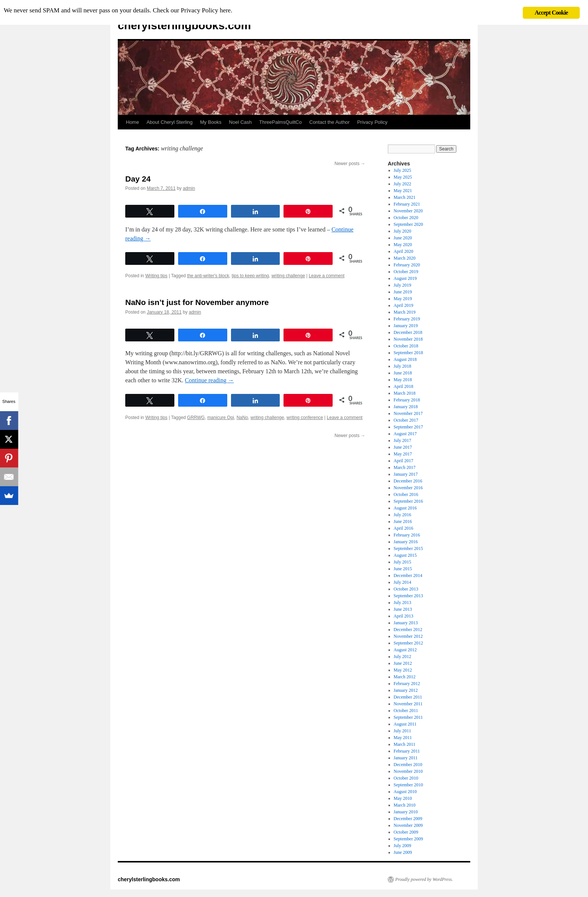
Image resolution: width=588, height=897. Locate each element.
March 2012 (405, 677)
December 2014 (408, 575)
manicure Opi (221, 418)
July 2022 (403, 184)
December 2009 (408, 819)
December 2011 (408, 697)
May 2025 (403, 177)
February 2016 (407, 535)
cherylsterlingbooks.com (184, 25)
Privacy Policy (372, 122)
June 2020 (403, 238)
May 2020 (403, 245)
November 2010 (408, 771)
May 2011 (403, 738)
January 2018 (406, 407)
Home (133, 122)
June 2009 (403, 852)
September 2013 (408, 596)
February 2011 (407, 751)
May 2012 (403, 670)
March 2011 (405, 744)
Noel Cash (241, 122)
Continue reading (209, 380)
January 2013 (406, 623)
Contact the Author (330, 122)
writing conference (305, 418)
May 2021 (403, 191)
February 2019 (407, 319)
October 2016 (406, 494)
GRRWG (196, 418)
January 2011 (406, 758)
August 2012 (405, 650)
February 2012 (407, 684)
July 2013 (403, 603)
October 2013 (406, 589)
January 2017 (406, 474)
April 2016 (403, 528)
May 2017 (403, 454)
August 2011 (405, 724)
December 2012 (408, 630)
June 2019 (403, 292)
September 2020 (408, 224)
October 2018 (406, 346)
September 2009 (408, 839)
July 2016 (403, 515)
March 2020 (405, 258)
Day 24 (138, 179)
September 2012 (408, 643)
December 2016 (408, 481)
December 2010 (408, 765)
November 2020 (408, 211)
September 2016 (408, 501)
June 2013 (403, 609)
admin (189, 188)
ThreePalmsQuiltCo (280, 122)
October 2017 (406, 420)
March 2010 (405, 805)
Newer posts (350, 164)
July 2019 (403, 285)
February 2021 (407, 204)
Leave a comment (326, 276)
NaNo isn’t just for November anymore (197, 302)
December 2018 (408, 332)
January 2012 (406, 690)
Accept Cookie (551, 13)
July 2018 (403, 366)
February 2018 (407, 400)
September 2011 (408, 717)
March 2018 (405, 393)
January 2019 (406, 326)
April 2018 (403, 386)
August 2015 (405, 555)
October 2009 (406, 832)
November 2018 (408, 339)
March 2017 (405, 467)
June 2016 (403, 521)
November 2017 (408, 413)
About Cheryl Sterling (170, 122)
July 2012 (403, 657)
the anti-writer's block (208, 276)
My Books (211, 122)
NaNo (242, 418)
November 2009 (408, 825)
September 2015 (408, 548)
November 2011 (408, 704)
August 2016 (405, 508)
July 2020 (403, 231)
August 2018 (405, 359)
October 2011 (406, 711)
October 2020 (406, 218)
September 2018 (408, 353)
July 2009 (403, 846)
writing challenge (288, 276)
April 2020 (403, 251)
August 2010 (405, 792)
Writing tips (156, 276)
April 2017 (403, 461)
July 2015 (403, 562)
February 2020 (407, 265)
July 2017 (403, 440)
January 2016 (406, 542)
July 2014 (403, 582)
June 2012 (403, 663)
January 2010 (406, 812)
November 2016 (408, 488)
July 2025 (403, 170)
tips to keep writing (250, 276)
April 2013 (403, 616)
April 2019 (403, 305)
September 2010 (408, 785)
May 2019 (403, 299)
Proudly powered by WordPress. (424, 879)
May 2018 (403, 380)
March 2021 (405, 197)
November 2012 (408, 636)
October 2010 (406, 778)
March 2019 (405, 312)
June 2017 (403, 447)
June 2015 (403, 569)
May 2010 (403, 798)
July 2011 (403, 731)
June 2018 (403, 373)
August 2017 (405, 434)
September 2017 (408, 427)
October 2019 (406, 272)
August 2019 (405, 278)
